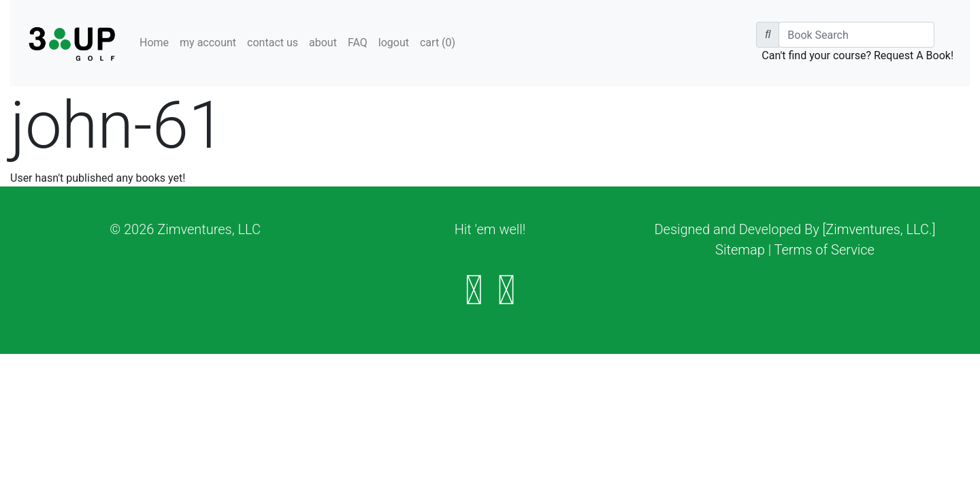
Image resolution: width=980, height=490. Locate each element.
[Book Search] (856, 35)
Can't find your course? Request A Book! (857, 55)
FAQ (358, 43)
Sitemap (740, 250)
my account (208, 43)
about (323, 43)
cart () (438, 43)
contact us (273, 43)
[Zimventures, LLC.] (879, 229)
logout (394, 43)
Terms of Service (824, 250)
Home (154, 43)
